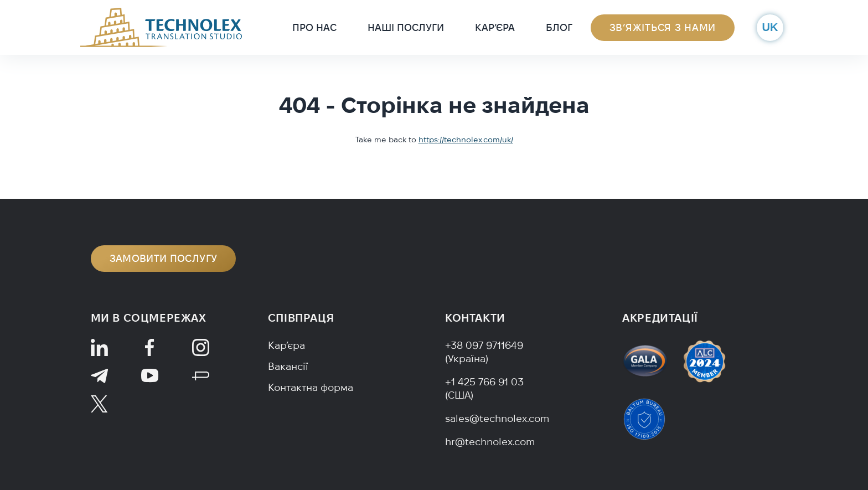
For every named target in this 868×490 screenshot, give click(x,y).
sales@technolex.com (497, 418)
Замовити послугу (164, 258)
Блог (559, 27)
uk (770, 27)
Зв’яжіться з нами (663, 27)
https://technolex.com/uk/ (466, 140)
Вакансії (288, 366)
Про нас (314, 27)
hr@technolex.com (490, 442)
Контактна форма (311, 387)
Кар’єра (495, 27)
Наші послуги (406, 27)
